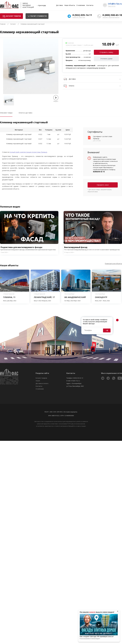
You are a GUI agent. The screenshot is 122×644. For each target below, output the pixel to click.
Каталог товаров (41, 378)
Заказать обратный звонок (111, 17)
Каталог (13, 24)
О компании (81, 5)
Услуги (38, 381)
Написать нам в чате (79, 17)
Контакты (90, 5)
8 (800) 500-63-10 (112, 15)
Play (29, 227)
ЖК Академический (75, 297)
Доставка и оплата (42, 383)
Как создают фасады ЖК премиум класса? (99, 638)
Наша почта (112, 6)
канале (92, 612)
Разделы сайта (42, 373)
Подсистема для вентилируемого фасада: (29, 248)
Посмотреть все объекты (113, 264)
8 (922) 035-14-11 (82, 15)
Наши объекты (70, 5)
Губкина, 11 (9, 297)
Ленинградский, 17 (44, 297)
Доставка (59, 5)
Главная (3, 24)
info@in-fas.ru (115, 4)
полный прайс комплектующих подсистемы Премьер (28, 152)
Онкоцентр (101, 297)
